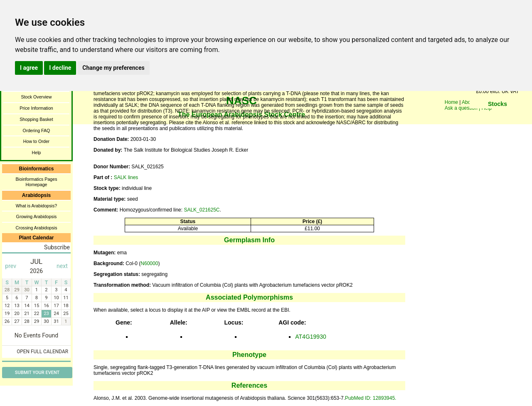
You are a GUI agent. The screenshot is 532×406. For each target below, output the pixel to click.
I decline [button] (60, 68)
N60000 (149, 263)
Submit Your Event (37, 373)
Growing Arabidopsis (37, 217)
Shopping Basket (36, 119)
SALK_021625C (202, 210)
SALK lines (126, 177)
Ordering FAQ (37, 130)
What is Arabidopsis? (37, 206)
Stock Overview (36, 97)
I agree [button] (29, 68)
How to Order (36, 141)
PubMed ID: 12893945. (371, 398)
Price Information (36, 108)
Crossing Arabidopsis (36, 228)
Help (37, 153)
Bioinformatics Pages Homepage (36, 182)
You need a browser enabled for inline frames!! (498, 116)
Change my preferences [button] (113, 68)
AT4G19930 (310, 337)
